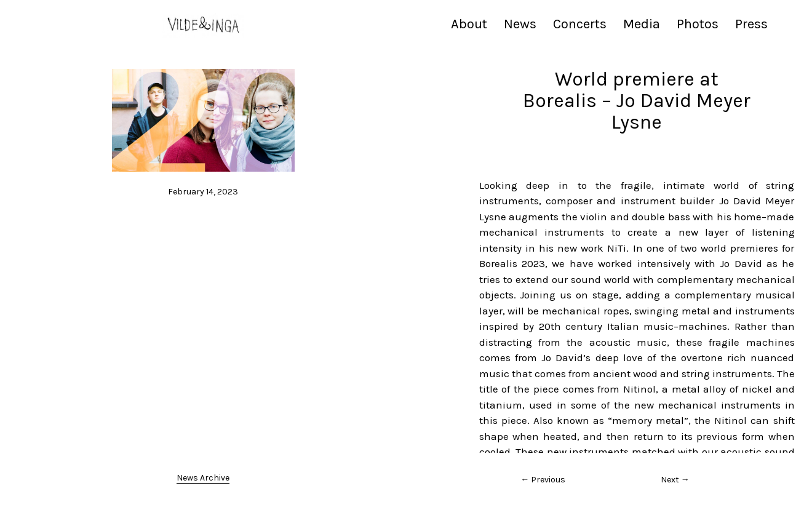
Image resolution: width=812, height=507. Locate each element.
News (520, 24)
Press (751, 24)
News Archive (203, 478)
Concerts (580, 24)
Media (642, 24)
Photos (698, 24)
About (469, 24)
